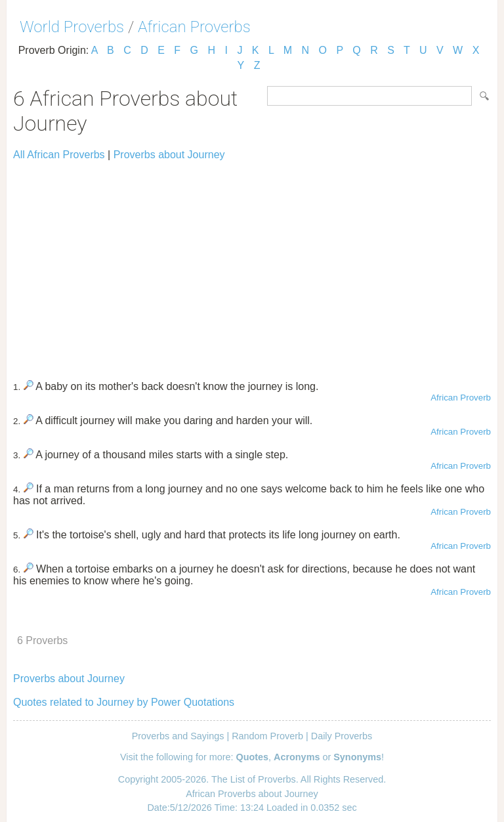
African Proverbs (194, 27)
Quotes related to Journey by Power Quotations (124, 702)
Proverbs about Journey (169, 155)
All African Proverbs (59, 155)
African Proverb (461, 398)
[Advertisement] (252, 265)
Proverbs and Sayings (178, 736)
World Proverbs (72, 27)
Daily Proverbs (342, 736)
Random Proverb (267, 736)
